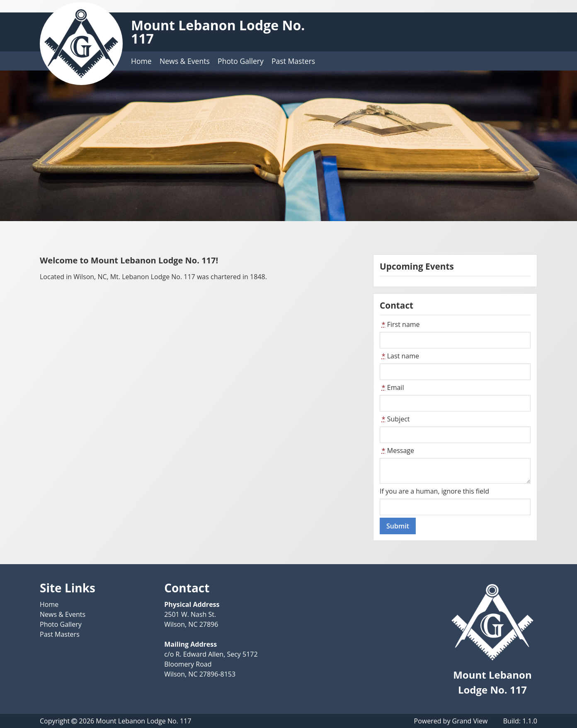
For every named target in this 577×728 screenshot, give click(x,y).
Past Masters (293, 61)
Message (397, 450)
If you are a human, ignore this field (434, 491)
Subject (395, 419)
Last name (399, 356)
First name (400, 324)
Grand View (470, 721)
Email (392, 387)
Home (141, 61)
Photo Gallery (241, 61)
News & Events (185, 61)
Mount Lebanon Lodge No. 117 (218, 32)
